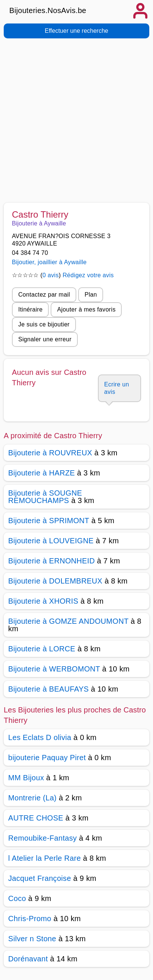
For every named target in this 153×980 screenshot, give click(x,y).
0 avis (51, 275)
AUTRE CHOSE (36, 818)
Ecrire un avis (117, 388)
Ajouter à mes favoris (86, 309)
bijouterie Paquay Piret (47, 758)
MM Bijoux (26, 778)
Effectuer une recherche (76, 31)
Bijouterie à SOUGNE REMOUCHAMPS (45, 497)
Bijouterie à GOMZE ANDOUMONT (68, 621)
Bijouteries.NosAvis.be (48, 10)
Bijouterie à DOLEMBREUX (55, 581)
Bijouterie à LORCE (42, 649)
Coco (17, 898)
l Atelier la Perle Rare (44, 858)
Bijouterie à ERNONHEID (52, 561)
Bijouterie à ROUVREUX (50, 453)
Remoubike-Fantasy (42, 838)
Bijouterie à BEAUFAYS (48, 689)
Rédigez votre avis (88, 275)
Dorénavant (28, 959)
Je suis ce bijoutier (44, 324)
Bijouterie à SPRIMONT (49, 521)
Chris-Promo (30, 919)
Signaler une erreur (45, 339)
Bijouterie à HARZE (42, 473)
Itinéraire (30, 309)
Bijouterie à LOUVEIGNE (51, 541)
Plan (91, 295)
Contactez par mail (44, 295)
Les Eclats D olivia (40, 737)
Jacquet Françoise (40, 878)
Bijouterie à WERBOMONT (54, 669)
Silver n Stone (32, 939)
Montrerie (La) (32, 798)
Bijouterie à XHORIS (43, 601)
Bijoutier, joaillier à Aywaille (49, 262)
